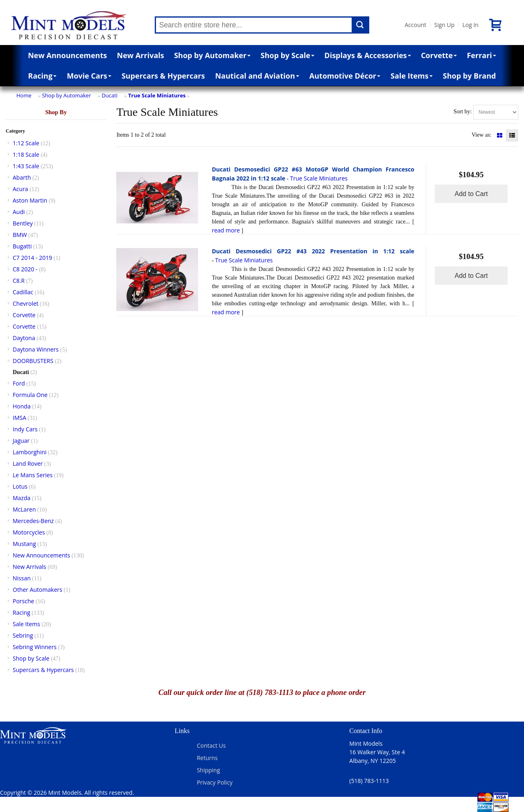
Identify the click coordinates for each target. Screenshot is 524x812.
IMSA (19, 418)
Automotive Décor (345, 76)
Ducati (110, 95)
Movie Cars (89, 76)
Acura (20, 189)
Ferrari (481, 55)
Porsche (23, 601)
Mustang (24, 544)
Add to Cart (471, 194)
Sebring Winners (35, 647)
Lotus (20, 486)
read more (226, 230)
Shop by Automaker (212, 55)
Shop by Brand (470, 76)
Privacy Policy (215, 782)
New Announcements (67, 55)
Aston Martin (30, 200)
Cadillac (23, 292)
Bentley (23, 223)
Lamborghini (30, 452)
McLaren (24, 509)
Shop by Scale (288, 55)
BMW (20, 235)
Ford (19, 383)
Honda (22, 406)
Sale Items (412, 76)
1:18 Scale (26, 155)
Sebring (23, 635)
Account (416, 25)
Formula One (30, 395)
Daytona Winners (36, 349)
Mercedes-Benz (33, 521)
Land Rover (28, 464)
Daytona (24, 338)
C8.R (19, 281)
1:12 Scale (26, 143)
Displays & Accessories (367, 55)
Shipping (209, 770)
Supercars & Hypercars (163, 76)
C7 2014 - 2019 (32, 258)
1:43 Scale (26, 166)
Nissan (22, 578)
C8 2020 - (25, 269)
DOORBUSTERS (33, 361)
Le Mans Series (33, 475)
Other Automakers (37, 590)
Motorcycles (29, 532)
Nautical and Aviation (257, 76)
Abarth (22, 177)
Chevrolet (26, 303)
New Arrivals (141, 55)
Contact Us (211, 745)
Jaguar (21, 441)
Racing (43, 76)
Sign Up (444, 25)
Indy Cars (25, 429)
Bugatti (22, 246)
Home (24, 95)
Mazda (21, 498)
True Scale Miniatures (157, 95)
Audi (19, 212)
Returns (207, 758)
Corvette (439, 55)
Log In (470, 25)
